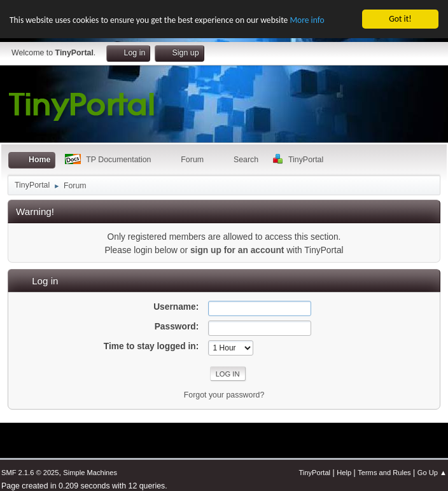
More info (307, 20)
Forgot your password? (224, 395)
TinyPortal (314, 473)
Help (344, 473)
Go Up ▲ (432, 473)
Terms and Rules (384, 473)
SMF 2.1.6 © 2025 (30, 473)
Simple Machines (90, 473)
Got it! (400, 19)
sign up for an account (237, 250)
